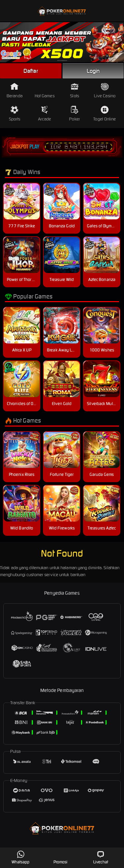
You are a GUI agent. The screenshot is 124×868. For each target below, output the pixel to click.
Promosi (61, 857)
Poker (75, 114)
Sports (15, 114)
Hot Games (45, 91)
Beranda (15, 91)
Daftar (31, 71)
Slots (75, 91)
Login (93, 71)
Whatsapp (21, 857)
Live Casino (105, 91)
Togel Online (104, 114)
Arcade (45, 114)
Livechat (101, 857)
